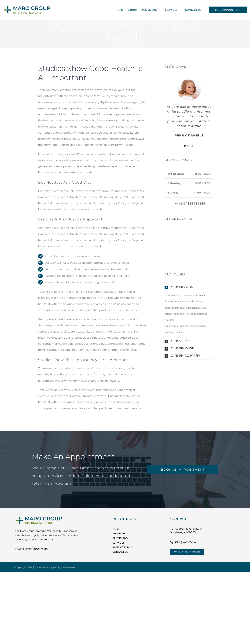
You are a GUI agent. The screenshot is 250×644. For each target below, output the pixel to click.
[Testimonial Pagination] (185, 146)
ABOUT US (40, 549)
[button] (189, 287)
